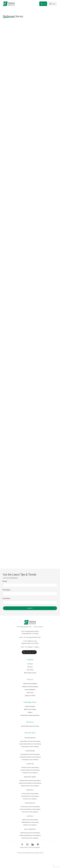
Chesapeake (30, 751)
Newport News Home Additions (30, 786)
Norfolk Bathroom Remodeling (30, 796)
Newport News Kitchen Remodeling (30, 780)
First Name (7, 590)
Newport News (30, 777)
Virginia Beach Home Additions (30, 746)
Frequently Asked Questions (30, 715)
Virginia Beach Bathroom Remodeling (30, 744)
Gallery (30, 712)
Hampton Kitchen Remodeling (30, 767)
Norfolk (30, 790)
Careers (30, 667)
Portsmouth (30, 803)
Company (30, 660)
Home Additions (30, 689)
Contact (30, 664)
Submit (30, 608)
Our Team (30, 670)
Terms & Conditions (34, 847)
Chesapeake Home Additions (30, 759)
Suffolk (30, 816)
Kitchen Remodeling (30, 683)
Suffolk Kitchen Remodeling (30, 820)
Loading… (30, 296)
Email (5, 581)
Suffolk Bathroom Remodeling (30, 822)
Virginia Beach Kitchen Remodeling (30, 741)
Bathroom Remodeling (30, 686)
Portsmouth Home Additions (30, 812)
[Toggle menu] (52, 4)
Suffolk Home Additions (30, 825)
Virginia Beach (30, 738)
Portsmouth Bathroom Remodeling (30, 809)
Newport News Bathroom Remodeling (30, 783)
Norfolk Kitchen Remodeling (30, 793)
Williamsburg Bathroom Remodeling (30, 835)
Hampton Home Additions (30, 773)
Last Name (7, 599)
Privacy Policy (24, 847)
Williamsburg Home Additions (30, 838)
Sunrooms (30, 692)
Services (30, 680)
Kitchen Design (30, 706)
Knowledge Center (30, 702)
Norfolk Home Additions (30, 799)
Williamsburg (30, 829)
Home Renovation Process (30, 726)
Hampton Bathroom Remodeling (30, 770)
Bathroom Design (30, 709)
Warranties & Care (30, 673)
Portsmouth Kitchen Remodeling (30, 807)
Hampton (30, 764)
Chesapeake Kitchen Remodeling (30, 754)
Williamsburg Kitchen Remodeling (30, 833)
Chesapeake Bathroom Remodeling (30, 757)
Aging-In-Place (30, 695)
